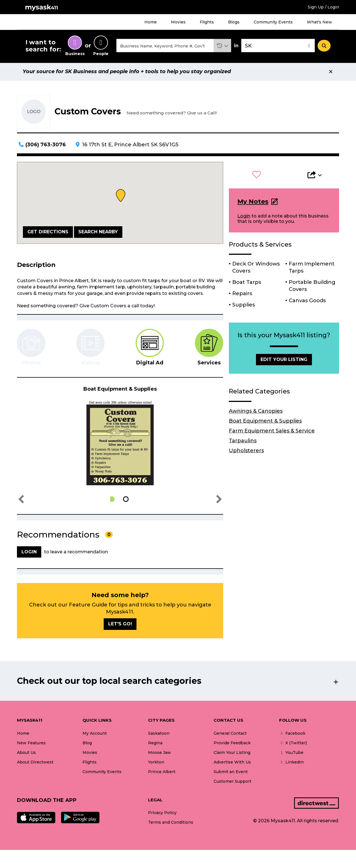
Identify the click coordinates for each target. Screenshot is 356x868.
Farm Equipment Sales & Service (272, 432)
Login (244, 217)
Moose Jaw (159, 753)
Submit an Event (231, 773)
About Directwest (35, 763)
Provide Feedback (232, 744)
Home (151, 22)
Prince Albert (162, 773)
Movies (178, 22)
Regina (155, 744)
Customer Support (233, 782)
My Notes (253, 202)
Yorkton (156, 763)
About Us (26, 753)
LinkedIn (291, 763)
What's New (319, 22)
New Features (31, 744)
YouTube (291, 753)
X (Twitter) (293, 744)
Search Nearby (98, 233)
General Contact (230, 734)
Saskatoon (159, 734)
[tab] (150, 348)
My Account (95, 734)
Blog (87, 744)
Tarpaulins (243, 441)
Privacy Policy (162, 813)
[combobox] (165, 46)
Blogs (234, 22)
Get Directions (48, 233)
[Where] (278, 46)
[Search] (324, 46)
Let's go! (120, 625)
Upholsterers (246, 451)
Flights (207, 22)
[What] (165, 46)
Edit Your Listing (284, 360)
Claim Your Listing (232, 753)
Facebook (292, 734)
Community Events (273, 22)
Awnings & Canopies (256, 412)
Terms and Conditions (171, 823)
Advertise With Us (232, 763)
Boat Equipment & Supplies (265, 422)
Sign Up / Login (323, 7)
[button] (222, 46)
